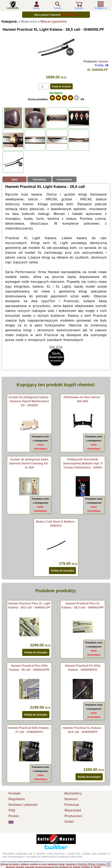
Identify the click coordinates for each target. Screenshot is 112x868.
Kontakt (15, 793)
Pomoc (14, 816)
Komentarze (64, 179)
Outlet (69, 822)
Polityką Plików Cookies (92, 864)
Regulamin (17, 799)
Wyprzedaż (73, 810)
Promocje (72, 805)
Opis (15, 179)
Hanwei (103, 61)
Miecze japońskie (54, 22)
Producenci (73, 816)
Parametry (39, 179)
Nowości (71, 799)
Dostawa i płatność (23, 805)
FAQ (12, 810)
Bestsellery (73, 793)
